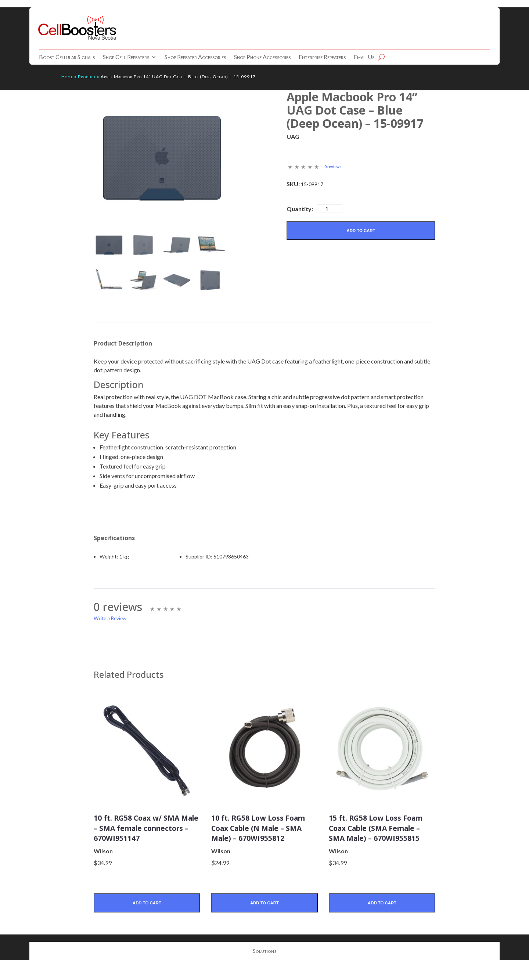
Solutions (265, 964)
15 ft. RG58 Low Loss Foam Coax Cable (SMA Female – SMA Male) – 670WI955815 (378, 834)
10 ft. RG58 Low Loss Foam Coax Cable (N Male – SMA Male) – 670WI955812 (256, 834)
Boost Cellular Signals (67, 57)
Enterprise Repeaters (322, 57)
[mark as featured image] (109, 246)
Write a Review (110, 619)
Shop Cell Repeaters (126, 57)
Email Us (364, 57)
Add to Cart (361, 231)
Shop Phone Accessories (262, 57)
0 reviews (334, 167)
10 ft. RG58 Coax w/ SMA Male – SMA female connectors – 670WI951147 (147, 834)
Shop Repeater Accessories (195, 57)
